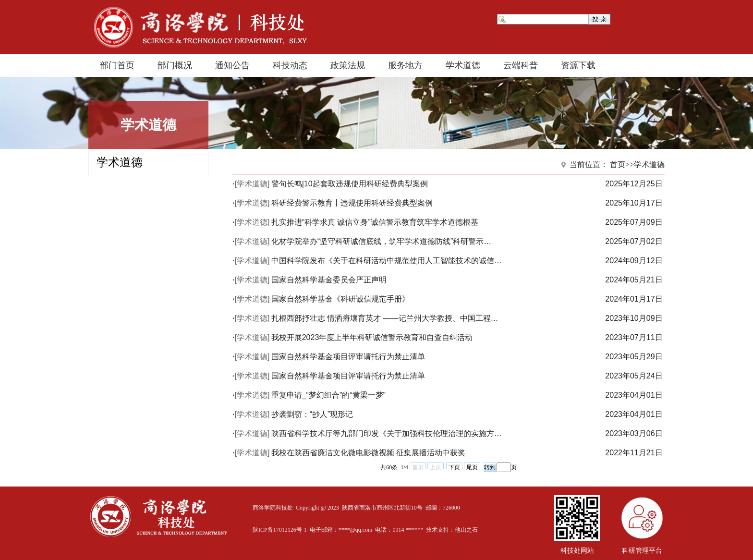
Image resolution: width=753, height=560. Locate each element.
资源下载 (578, 65)
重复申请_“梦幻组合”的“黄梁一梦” (328, 395)
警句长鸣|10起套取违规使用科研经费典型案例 (350, 184)
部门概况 (175, 65)
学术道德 (463, 65)
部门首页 (117, 65)
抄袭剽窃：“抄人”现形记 (312, 414)
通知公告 (232, 65)
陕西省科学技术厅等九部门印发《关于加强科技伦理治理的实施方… (387, 433)
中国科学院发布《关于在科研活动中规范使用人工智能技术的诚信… (387, 261)
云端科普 (521, 65)
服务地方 (405, 65)
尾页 (472, 467)
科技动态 (290, 65)
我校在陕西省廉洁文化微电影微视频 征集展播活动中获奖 (368, 453)
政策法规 (348, 65)
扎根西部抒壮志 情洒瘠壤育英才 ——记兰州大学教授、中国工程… (385, 318)
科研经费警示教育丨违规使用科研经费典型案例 (352, 203)
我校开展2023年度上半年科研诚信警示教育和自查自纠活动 (372, 337)
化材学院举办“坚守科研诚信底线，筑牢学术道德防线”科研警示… (382, 241)
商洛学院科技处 (273, 508)
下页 (454, 467)
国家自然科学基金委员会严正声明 (329, 280)
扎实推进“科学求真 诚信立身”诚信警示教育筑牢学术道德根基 (375, 222)
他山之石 (466, 530)
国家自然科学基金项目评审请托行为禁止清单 (348, 357)
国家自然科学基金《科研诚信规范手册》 (340, 299)
